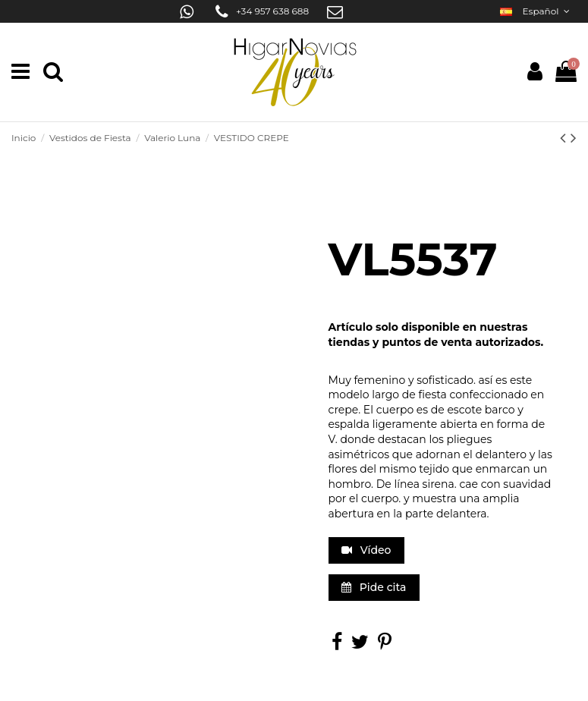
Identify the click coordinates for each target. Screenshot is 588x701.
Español (536, 11)
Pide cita (374, 587)
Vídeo (366, 550)
